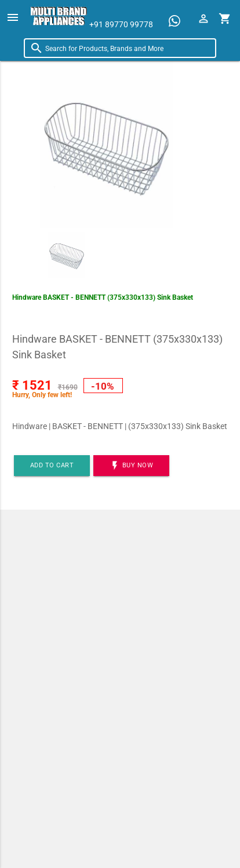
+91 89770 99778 (121, 24)
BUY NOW (131, 466)
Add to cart (52, 465)
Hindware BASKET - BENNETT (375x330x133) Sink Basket (103, 297)
